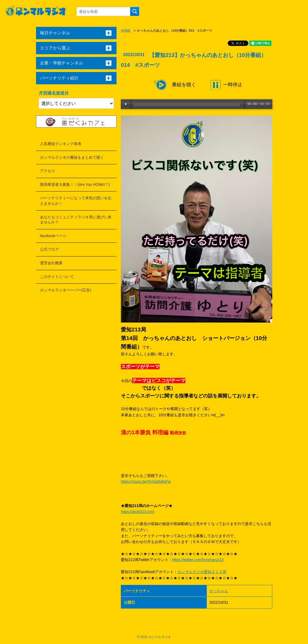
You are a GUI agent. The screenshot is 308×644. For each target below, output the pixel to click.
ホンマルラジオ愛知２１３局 (202, 572)
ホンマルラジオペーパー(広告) (66, 290)
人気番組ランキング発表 (61, 144)
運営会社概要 (51, 263)
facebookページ (53, 236)
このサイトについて (57, 277)
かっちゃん (219, 591)
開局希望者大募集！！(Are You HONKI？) (75, 184)
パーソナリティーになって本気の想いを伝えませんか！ (76, 201)
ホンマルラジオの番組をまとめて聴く (72, 157)
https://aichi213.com (138, 512)
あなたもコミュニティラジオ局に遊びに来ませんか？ (76, 220)
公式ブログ (49, 249)
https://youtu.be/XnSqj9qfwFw (146, 482)
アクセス (48, 171)
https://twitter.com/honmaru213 (198, 560)
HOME (126, 31)
